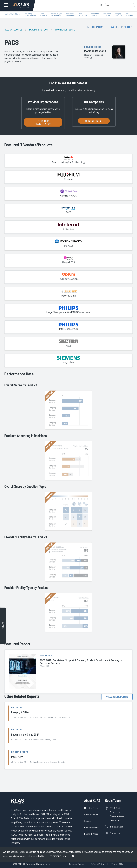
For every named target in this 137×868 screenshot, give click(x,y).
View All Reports (117, 697)
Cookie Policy (58, 856)
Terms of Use (118, 864)
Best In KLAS (121, 27)
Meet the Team (91, 808)
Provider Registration (43, 122)
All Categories (14, 30)
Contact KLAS (94, 121)
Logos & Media (91, 834)
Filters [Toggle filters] (3, 626)
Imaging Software (65, 30)
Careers (88, 821)
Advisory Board (91, 814)
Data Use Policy (76, 864)
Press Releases (91, 827)
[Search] (119, 5)
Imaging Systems (38, 30)
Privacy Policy (97, 864)
